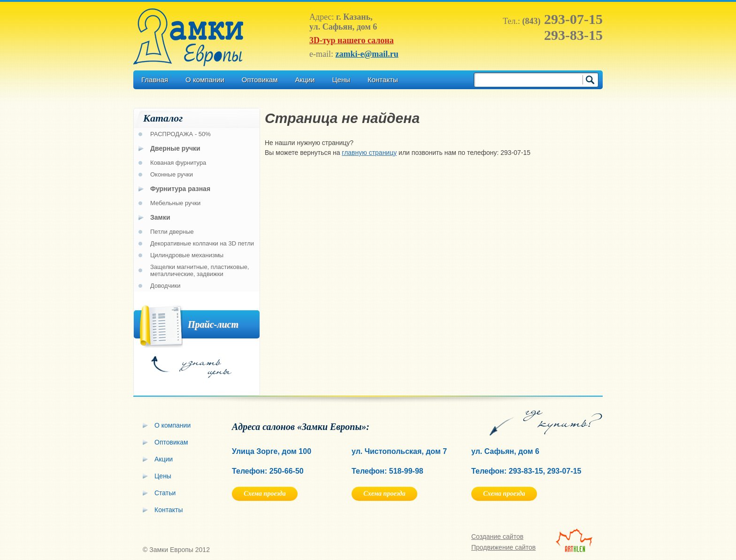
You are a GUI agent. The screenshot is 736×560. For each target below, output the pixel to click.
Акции (305, 80)
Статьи (165, 493)
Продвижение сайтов (503, 547)
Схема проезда (264, 494)
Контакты (383, 80)
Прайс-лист (213, 324)
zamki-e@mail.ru (367, 54)
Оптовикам (260, 80)
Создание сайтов (497, 537)
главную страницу (369, 153)
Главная (155, 80)
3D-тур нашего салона (352, 40)
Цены (341, 80)
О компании (205, 80)
